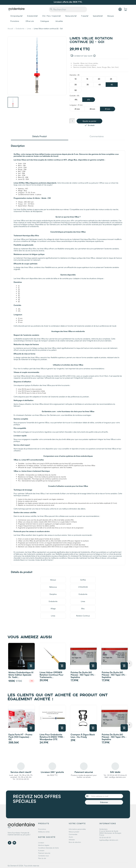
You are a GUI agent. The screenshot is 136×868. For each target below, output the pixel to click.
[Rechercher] (68, 9)
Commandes (73, 834)
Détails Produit (39, 137)
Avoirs (71, 837)
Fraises (84, 16)
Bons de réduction (75, 842)
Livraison (41, 843)
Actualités (59, 21)
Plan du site (42, 858)
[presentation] (103, 811)
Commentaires (97, 137)
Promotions (15, 21)
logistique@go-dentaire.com (109, 840)
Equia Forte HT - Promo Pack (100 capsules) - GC (20, 737)
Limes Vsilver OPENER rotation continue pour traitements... (52, 675)
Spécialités (97, 16)
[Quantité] (72, 121)
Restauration (70, 16)
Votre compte (77, 823)
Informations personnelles (77, 829)
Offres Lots (30, 21)
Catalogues (45, 21)
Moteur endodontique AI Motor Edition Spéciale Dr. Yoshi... (21, 675)
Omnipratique (15, 16)
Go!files (83, 580)
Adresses (72, 840)
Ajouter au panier (89, 121)
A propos (41, 850)
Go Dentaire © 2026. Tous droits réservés (23, 866)
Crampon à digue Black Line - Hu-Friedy (83, 736)
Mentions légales (44, 845)
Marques (111, 16)
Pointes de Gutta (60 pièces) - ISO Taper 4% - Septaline (83, 675)
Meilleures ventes (44, 832)
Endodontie (31, 16)
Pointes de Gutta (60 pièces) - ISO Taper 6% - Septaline (114, 675)
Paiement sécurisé (44, 853)
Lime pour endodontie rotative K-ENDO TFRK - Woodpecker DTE (52, 737)
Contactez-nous (43, 856)
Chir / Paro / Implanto (50, 16)
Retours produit (74, 832)
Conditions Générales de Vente (48, 848)
